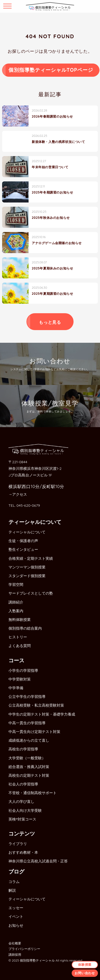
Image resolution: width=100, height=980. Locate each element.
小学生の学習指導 (23, 670)
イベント (16, 916)
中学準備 (16, 688)
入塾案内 (16, 611)
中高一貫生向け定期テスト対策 (34, 732)
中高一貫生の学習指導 (27, 723)
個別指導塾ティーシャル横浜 (50, 6)
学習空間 (16, 585)
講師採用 (15, 955)
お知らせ (16, 925)
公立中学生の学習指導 (27, 697)
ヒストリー (18, 637)
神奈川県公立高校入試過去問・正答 (38, 861)
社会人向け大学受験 (25, 810)
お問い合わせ (85, 973)
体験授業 (85, 965)
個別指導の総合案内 (25, 628)
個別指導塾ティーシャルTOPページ (51, 70)
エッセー (16, 908)
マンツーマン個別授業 (27, 567)
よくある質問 (20, 646)
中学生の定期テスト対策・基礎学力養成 (42, 714)
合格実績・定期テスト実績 (31, 558)
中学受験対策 (20, 679)
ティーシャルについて (27, 532)
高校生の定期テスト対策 (29, 775)
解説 (12, 890)
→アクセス (18, 494)
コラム (14, 882)
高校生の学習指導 (23, 749)
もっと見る (50, 322)
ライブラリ (18, 844)
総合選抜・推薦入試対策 (29, 767)
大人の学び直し (21, 802)
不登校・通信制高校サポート (33, 793)
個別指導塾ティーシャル (37, 960)
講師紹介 (16, 602)
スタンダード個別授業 (27, 576)
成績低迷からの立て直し (29, 740)
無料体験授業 (20, 620)
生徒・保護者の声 (23, 541)
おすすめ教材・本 (23, 852)
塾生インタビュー (23, 549)
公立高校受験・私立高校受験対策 (36, 705)
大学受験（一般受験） (27, 758)
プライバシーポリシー (24, 949)
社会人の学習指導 (23, 784)
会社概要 (15, 943)
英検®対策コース (22, 819)
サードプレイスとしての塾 (31, 593)
